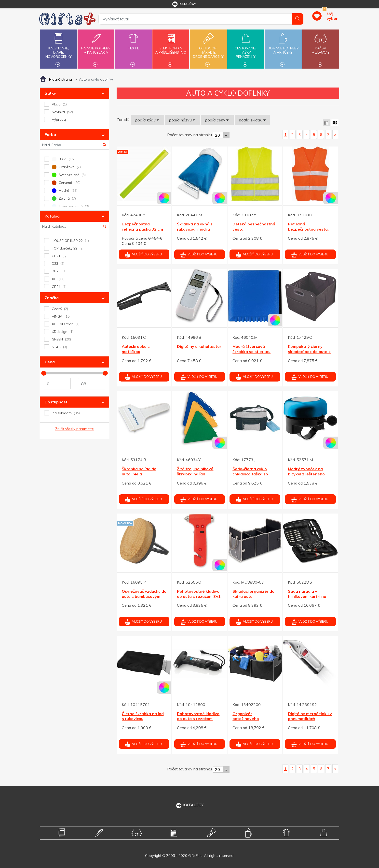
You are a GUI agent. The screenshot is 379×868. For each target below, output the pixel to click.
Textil (133, 45)
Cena (50, 362)
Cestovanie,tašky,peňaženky (246, 48)
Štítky (50, 93)
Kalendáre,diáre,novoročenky (58, 48)
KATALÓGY (189, 805)
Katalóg (52, 216)
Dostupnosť (56, 402)
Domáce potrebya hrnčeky (283, 47)
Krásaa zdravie (321, 47)
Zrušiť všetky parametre (74, 429)
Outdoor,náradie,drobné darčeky (208, 48)
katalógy (184, 4)
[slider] (44, 373)
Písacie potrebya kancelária (96, 47)
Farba (50, 134)
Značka (52, 298)
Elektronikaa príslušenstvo (171, 47)
